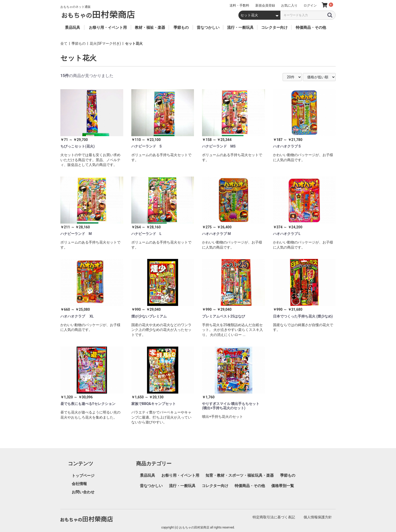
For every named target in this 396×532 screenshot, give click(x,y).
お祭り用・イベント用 (180, 475)
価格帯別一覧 (283, 486)
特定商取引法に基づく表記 (274, 517)
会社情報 (79, 484)
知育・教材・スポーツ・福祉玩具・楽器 (240, 475)
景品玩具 (147, 475)
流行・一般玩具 (182, 486)
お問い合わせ (83, 492)
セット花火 (134, 43)
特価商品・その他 (250, 486)
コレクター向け (215, 486)
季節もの (79, 43)
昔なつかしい (151, 486)
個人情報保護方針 (318, 517)
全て (64, 43)
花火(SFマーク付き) (105, 43)
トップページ (83, 476)
